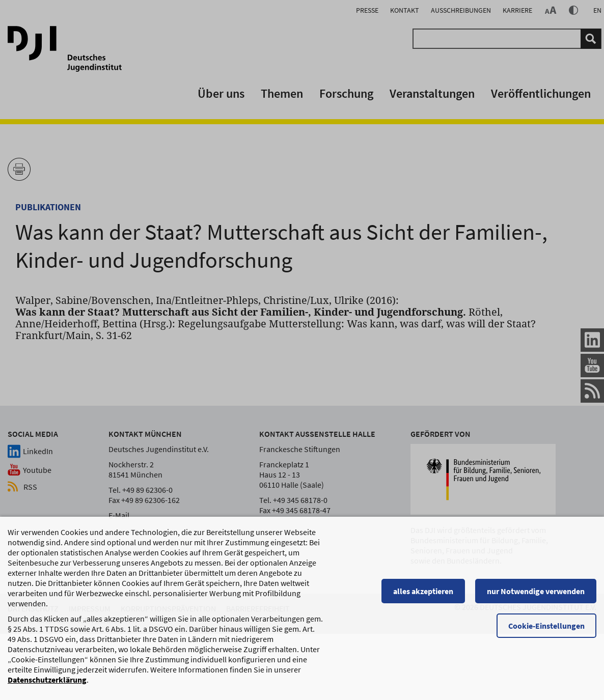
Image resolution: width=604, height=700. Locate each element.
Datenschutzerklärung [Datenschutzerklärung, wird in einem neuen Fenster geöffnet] (47, 684)
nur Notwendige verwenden (536, 596)
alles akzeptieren (423, 596)
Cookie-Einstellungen (546, 630)
